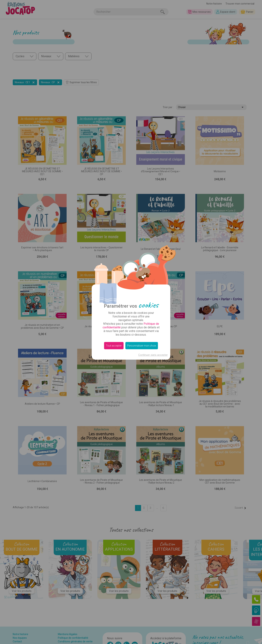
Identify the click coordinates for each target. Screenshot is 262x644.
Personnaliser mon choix (142, 346)
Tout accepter (114, 346)
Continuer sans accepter (153, 355)
